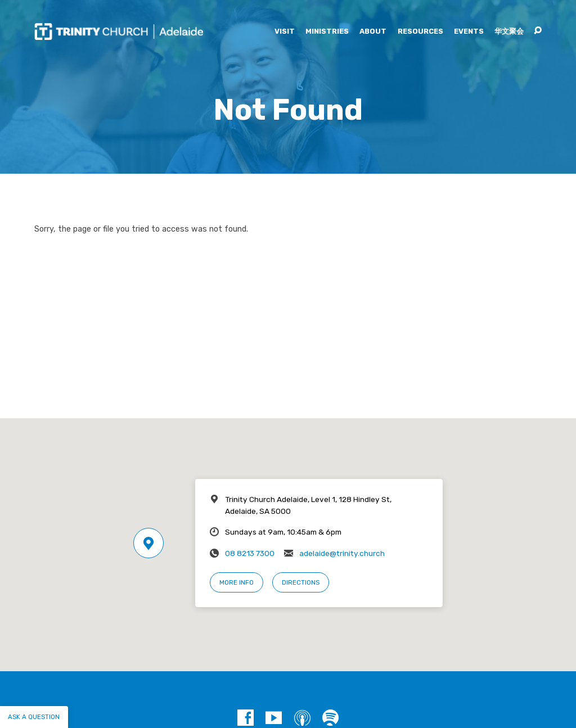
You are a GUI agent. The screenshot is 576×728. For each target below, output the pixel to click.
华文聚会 (509, 32)
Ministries (327, 32)
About (373, 32)
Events (469, 32)
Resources (420, 32)
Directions (301, 582)
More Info (237, 582)
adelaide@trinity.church (342, 553)
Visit (285, 32)
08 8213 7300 (250, 553)
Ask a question (34, 717)
